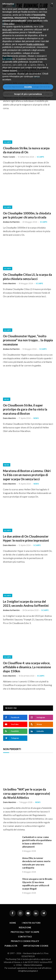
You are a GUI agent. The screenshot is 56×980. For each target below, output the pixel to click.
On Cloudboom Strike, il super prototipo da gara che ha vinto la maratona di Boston (25, 409)
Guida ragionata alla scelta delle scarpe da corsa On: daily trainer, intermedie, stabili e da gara (25, 69)
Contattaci (25, 937)
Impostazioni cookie (36, 946)
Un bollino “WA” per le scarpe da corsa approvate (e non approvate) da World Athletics (27, 793)
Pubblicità (11, 946)
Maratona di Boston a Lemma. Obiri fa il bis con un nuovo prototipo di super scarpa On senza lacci (27, 475)
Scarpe (8, 59)
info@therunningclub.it (28, 971)
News (7, 399)
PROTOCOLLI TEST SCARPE (25, 932)
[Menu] (5, 6)
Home (6, 14)
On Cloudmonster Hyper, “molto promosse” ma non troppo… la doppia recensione (28, 340)
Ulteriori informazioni (33, 965)
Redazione (25, 927)
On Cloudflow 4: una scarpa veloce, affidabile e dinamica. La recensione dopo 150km (27, 667)
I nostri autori (31, 923)
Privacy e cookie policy (25, 941)
